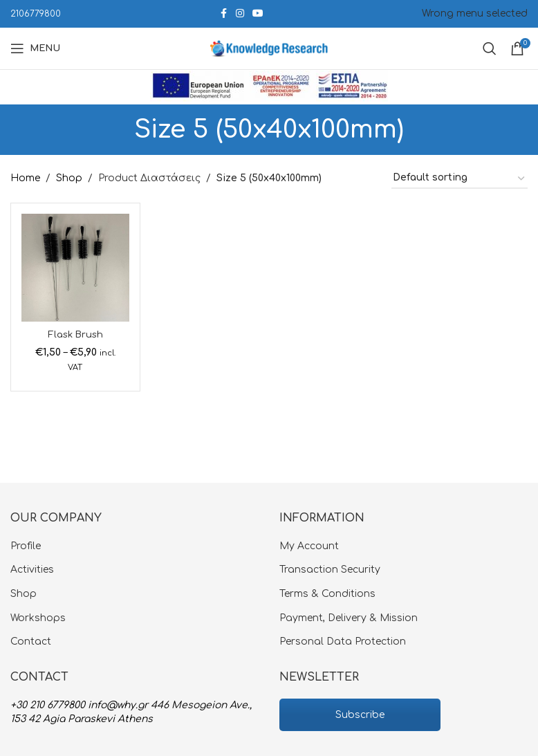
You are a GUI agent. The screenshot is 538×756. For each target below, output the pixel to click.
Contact (31, 642)
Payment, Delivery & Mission (349, 618)
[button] (24, 732)
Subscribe (360, 715)
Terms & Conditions (327, 594)
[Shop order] (460, 179)
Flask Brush (75, 334)
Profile (26, 546)
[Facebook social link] (223, 14)
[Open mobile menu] (35, 48)
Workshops (38, 618)
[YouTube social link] (258, 14)
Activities (32, 570)
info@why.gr (118, 705)
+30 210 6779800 (48, 705)
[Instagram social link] (240, 14)
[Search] (490, 48)
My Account (309, 546)
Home (25, 178)
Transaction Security (330, 570)
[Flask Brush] (75, 268)
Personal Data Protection (343, 642)
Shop (69, 178)
